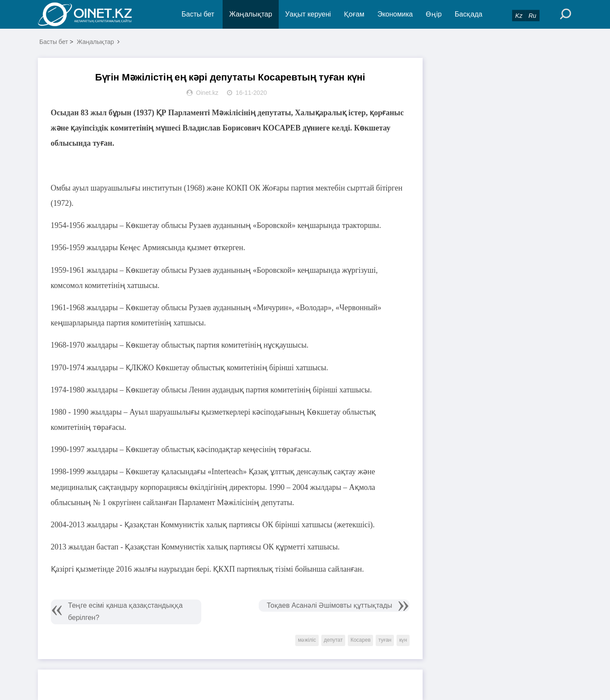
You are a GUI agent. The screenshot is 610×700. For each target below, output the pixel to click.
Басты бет (198, 14)
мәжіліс (307, 640)
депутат (333, 640)
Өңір (433, 14)
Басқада (469, 14)
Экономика (395, 14)
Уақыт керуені (308, 14)
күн (403, 640)
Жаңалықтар (251, 14)
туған (385, 640)
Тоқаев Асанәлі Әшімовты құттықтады (329, 605)
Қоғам (354, 14)
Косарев (360, 640)
